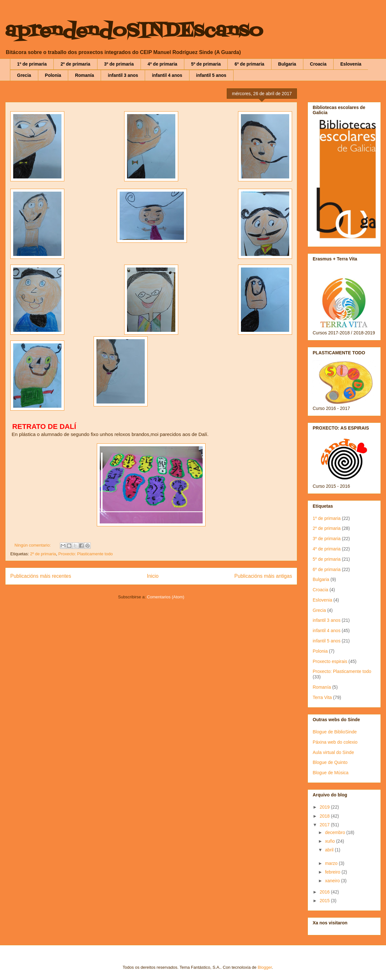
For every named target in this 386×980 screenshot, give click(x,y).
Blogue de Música (331, 773)
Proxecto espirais (330, 661)
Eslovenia (351, 64)
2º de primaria (75, 64)
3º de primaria (119, 64)
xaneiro (333, 881)
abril (330, 850)
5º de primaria (206, 64)
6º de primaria (249, 64)
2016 (325, 892)
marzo (332, 863)
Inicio (153, 576)
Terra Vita (322, 697)
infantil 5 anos (211, 75)
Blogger (265, 967)
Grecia (24, 75)
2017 (325, 825)
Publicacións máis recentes (41, 576)
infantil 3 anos (123, 75)
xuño (330, 841)
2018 (325, 816)
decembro (335, 832)
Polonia (53, 75)
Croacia (318, 64)
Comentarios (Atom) (166, 597)
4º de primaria (162, 64)
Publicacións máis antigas (263, 576)
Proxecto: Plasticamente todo (85, 554)
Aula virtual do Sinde (333, 752)
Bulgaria (287, 64)
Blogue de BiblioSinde (335, 732)
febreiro (333, 872)
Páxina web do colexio (335, 742)
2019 (325, 807)
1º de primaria (32, 64)
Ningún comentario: (33, 545)
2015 (325, 901)
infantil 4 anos (167, 75)
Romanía (84, 75)
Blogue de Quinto (330, 762)
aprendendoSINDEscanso (134, 31)
